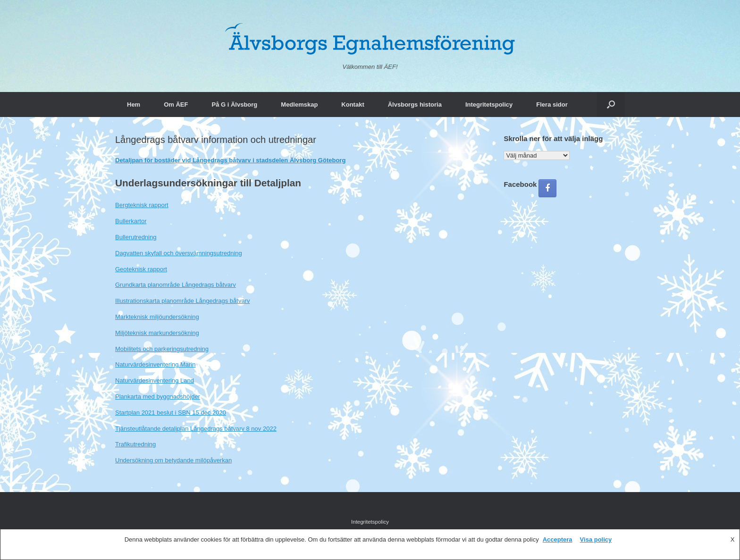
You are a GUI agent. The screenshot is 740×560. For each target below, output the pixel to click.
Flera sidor (552, 104)
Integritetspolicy (489, 104)
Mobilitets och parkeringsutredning (162, 349)
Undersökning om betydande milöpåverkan (173, 460)
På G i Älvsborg (234, 104)
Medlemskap (299, 104)
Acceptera (558, 539)
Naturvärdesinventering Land (155, 380)
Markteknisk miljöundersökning (157, 317)
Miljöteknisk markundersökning (157, 333)
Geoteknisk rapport (141, 269)
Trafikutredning (135, 444)
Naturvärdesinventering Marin (156, 364)
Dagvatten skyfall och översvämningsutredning (179, 253)
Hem (134, 104)
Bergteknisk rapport (142, 205)
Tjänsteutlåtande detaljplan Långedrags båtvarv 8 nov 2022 (196, 429)
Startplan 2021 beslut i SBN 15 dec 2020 (171, 413)
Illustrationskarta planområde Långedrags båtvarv (182, 301)
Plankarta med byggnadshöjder (158, 397)
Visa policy (596, 539)
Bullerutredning (136, 237)
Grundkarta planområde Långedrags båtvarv (176, 285)
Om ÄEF (176, 104)
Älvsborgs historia (415, 104)
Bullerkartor (131, 221)
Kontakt (353, 104)
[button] (611, 104)
